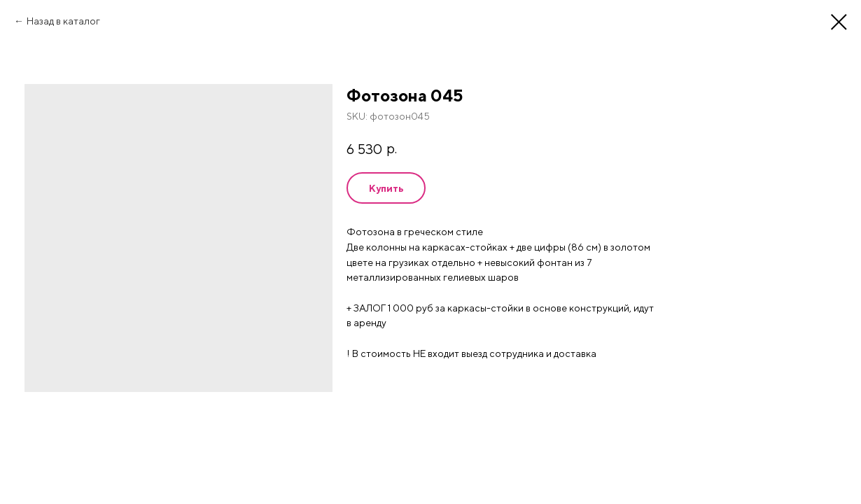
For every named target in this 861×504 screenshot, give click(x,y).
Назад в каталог (63, 21)
